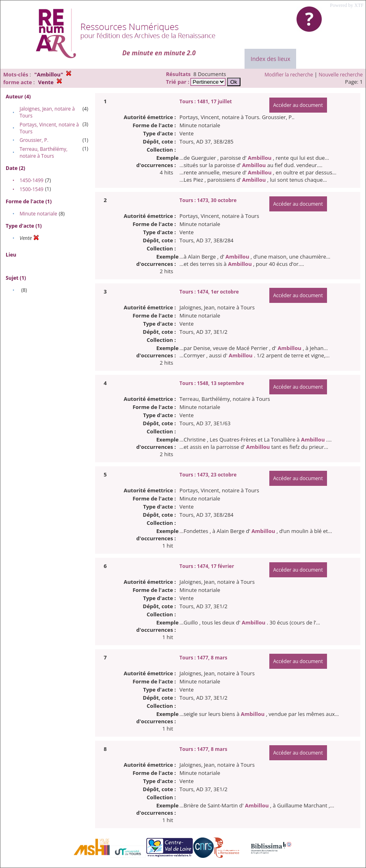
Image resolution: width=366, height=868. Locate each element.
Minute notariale (38, 214)
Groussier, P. (34, 140)
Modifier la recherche (289, 75)
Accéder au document (298, 105)
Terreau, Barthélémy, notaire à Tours (43, 152)
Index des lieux (270, 59)
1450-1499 (31, 180)
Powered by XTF (347, 5)
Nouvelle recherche (341, 75)
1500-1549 (31, 189)
